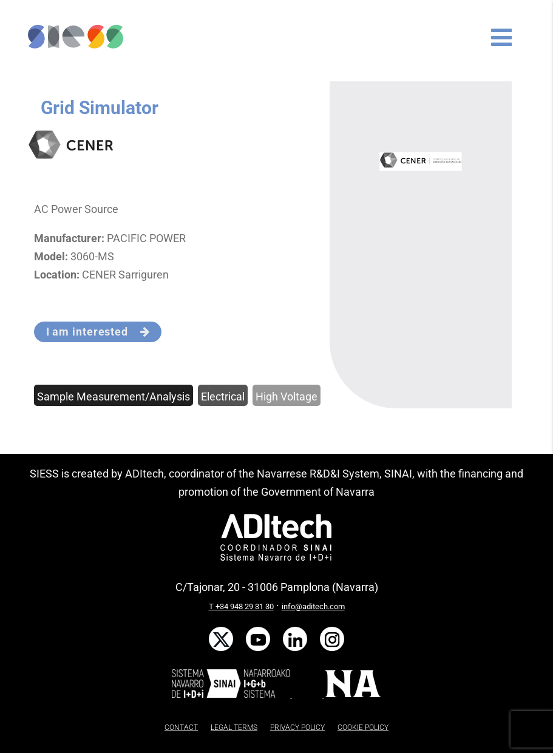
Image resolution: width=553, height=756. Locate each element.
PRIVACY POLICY (297, 727)
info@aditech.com (313, 606)
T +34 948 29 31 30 (241, 606)
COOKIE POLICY (363, 727)
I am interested (98, 332)
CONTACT (181, 727)
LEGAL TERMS (234, 727)
